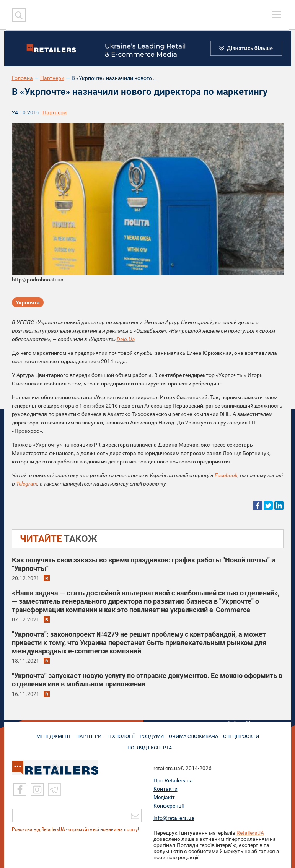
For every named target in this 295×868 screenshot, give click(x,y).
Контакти (165, 789)
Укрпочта (28, 304)
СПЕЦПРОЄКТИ (246, 735)
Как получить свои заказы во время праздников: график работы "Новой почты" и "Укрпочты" (143, 564)
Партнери (52, 78)
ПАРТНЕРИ (86, 735)
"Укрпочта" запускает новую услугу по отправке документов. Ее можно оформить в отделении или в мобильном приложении (147, 680)
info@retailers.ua (174, 818)
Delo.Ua (126, 339)
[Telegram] (54, 790)
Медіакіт (164, 797)
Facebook (226, 475)
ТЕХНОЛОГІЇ (120, 735)
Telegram (27, 484)
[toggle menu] (277, 15)
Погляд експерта (151, 745)
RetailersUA (250, 833)
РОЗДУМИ (153, 735)
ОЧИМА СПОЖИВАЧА (197, 735)
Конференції (169, 806)
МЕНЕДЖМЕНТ (48, 735)
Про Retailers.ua (173, 780)
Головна (22, 78)
